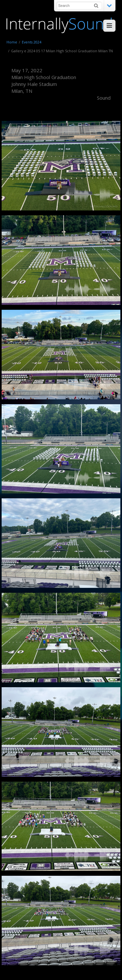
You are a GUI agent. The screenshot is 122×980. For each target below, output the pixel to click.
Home (12, 42)
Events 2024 (32, 42)
